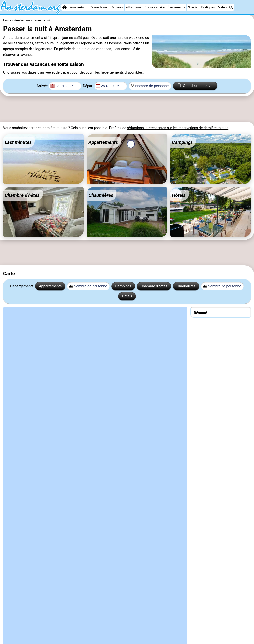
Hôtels (127, 296)
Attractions (134, 7)
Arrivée (42, 86)
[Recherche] (231, 7)
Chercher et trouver (195, 85)
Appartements (50, 286)
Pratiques (208, 7)
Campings (123, 286)
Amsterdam (78, 7)
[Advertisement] (122, 109)
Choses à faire (155, 7)
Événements (176, 7)
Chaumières (186, 286)
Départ (88, 86)
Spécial (193, 7)
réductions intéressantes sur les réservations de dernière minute (178, 128)
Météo (222, 7)
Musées (117, 7)
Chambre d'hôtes (154, 286)
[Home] (65, 7)
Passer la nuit (99, 7)
